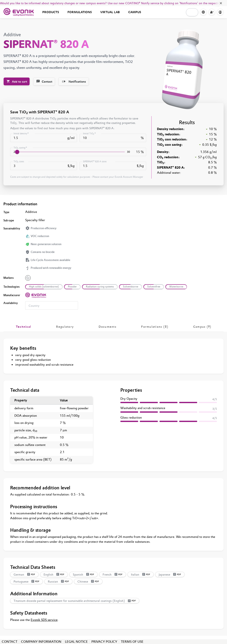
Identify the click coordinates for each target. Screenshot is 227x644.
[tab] (23, 327)
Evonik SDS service (44, 620)
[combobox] (52, 305)
